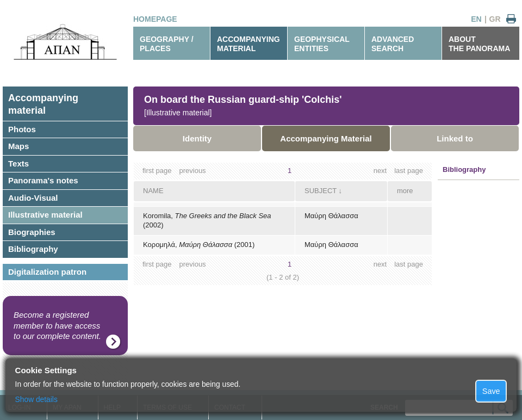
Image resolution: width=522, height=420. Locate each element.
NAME (153, 191)
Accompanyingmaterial (43, 104)
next (380, 171)
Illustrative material (45, 215)
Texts (18, 163)
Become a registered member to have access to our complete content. (57, 325)
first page (157, 171)
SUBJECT (321, 191)
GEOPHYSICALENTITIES (322, 44)
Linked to (455, 138)
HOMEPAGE (155, 19)
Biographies (32, 232)
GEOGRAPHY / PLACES (167, 44)
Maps (18, 146)
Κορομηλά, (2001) (199, 245)
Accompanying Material (326, 138)
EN (476, 19)
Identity (197, 138)
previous (192, 171)
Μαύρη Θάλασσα (331, 216)
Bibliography (33, 249)
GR (495, 19)
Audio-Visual (33, 198)
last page (409, 171)
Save (491, 391)
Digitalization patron (47, 272)
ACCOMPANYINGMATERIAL (248, 44)
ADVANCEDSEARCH (393, 44)
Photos (22, 129)
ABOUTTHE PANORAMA (479, 44)
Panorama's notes (43, 180)
